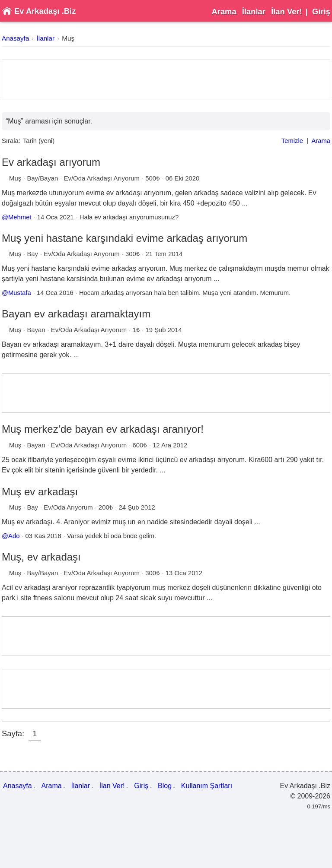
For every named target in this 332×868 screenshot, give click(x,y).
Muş (68, 38)
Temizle (292, 141)
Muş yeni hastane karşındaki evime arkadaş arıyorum (124, 238)
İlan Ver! (287, 11)
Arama (224, 11)
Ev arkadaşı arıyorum (51, 162)
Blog (165, 786)
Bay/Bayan (42, 178)
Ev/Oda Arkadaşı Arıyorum (102, 178)
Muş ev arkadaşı (40, 492)
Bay (32, 254)
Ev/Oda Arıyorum (68, 507)
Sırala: (11, 141)
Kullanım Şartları (207, 786)
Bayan (36, 330)
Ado (14, 536)
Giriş (321, 11)
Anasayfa (15, 38)
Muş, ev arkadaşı (41, 557)
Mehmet (20, 217)
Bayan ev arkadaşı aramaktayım (76, 314)
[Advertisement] (166, 79)
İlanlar (254, 11)
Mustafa (20, 293)
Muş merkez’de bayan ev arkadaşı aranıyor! (103, 429)
